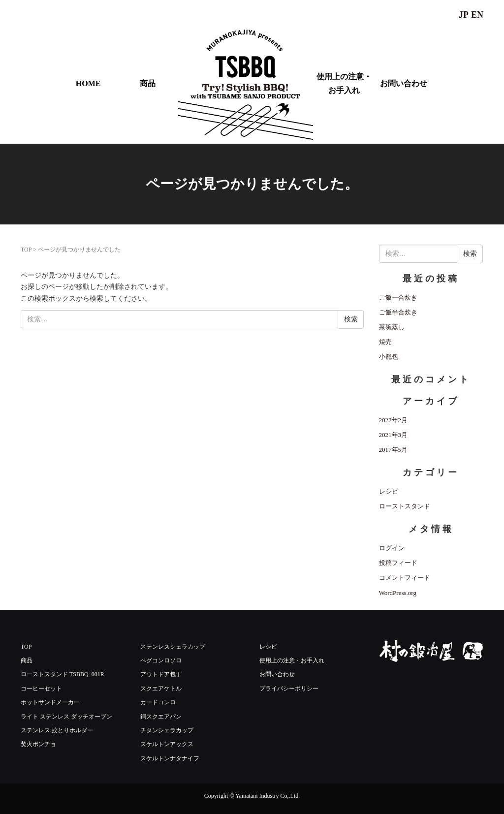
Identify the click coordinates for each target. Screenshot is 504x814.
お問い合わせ (404, 83)
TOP (26, 250)
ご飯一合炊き (398, 297)
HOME (88, 83)
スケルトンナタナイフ (170, 758)
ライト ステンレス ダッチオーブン (66, 717)
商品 (148, 83)
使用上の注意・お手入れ (344, 83)
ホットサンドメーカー (50, 702)
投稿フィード (398, 563)
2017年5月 (394, 450)
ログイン (392, 548)
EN (477, 15)
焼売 (385, 342)
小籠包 (389, 357)
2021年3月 (394, 435)
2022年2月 (394, 420)
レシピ (389, 491)
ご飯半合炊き (398, 312)
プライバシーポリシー (289, 689)
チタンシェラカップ (167, 730)
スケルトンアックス (167, 744)
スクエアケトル (161, 689)
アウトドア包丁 (161, 674)
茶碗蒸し (392, 327)
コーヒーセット (41, 689)
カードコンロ (158, 702)
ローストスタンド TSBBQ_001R (63, 674)
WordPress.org (398, 593)
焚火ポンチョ (38, 744)
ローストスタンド (405, 506)
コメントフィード (405, 578)
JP (464, 15)
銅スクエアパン (161, 717)
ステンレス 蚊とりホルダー (57, 730)
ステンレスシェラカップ (173, 647)
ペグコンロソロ (161, 660)
